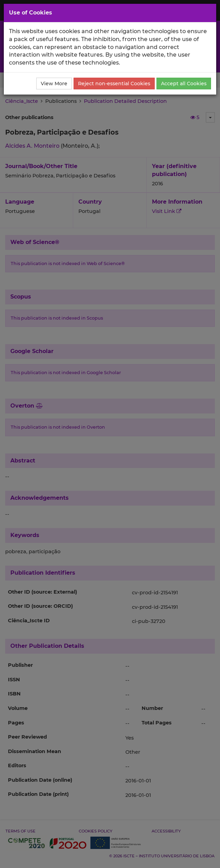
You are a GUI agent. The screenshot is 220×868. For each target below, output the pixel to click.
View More (54, 84)
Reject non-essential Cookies (114, 84)
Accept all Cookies (184, 84)
